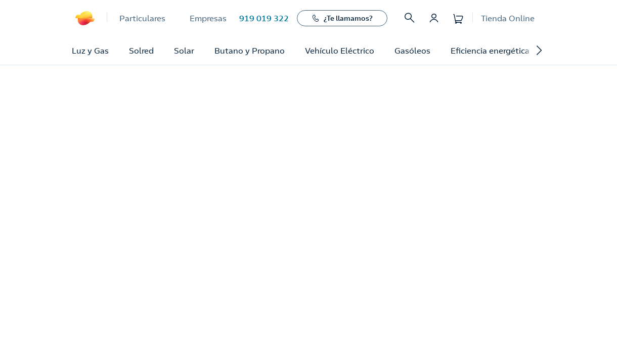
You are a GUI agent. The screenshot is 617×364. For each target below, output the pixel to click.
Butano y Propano (250, 51)
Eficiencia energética (490, 51)
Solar (184, 51)
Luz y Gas (90, 51)
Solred (141, 51)
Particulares (142, 18)
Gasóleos (412, 51)
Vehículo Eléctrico (340, 51)
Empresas (208, 18)
